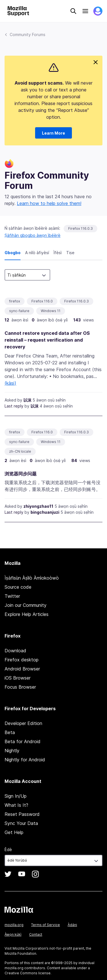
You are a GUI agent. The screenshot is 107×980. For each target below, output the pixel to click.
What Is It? (16, 805)
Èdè (8, 850)
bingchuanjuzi (45, 512)
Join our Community (26, 605)
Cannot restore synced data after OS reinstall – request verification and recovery (47, 340)
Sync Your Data (21, 823)
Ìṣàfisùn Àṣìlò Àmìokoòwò (32, 578)
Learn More (53, 133)
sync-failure (19, 311)
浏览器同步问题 (21, 474)
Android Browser (22, 669)
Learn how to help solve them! (49, 203)
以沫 (27, 400)
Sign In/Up (16, 796)
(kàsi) (10, 383)
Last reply (14, 406)
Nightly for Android (25, 760)
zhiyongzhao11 (38, 506)
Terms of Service (46, 925)
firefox (15, 301)
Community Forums (28, 35)
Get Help (14, 832)
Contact (36, 934)
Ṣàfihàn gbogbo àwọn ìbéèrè (33, 235)
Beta (10, 732)
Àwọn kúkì (13, 934)
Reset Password (22, 814)
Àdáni (72, 925)
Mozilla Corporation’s (31, 948)
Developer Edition (23, 723)
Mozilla (19, 910)
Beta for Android (23, 741)
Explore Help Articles (27, 614)
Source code (18, 587)
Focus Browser (20, 687)
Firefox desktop (22, 660)
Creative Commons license (28, 973)
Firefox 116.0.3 (80, 228)
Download (15, 651)
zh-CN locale (20, 451)
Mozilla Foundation (20, 953)
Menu (85, 11)
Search (73, 11)
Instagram (35, 874)
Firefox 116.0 (42, 301)
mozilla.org (14, 925)
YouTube (22, 874)
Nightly (12, 751)
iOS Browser (18, 678)
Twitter (12, 596)
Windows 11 (51, 311)
